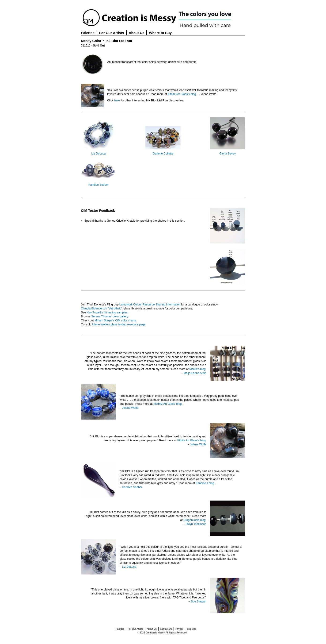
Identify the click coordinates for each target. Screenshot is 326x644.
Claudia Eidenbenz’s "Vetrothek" (101, 309)
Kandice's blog (205, 483)
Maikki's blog (197, 369)
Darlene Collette (163, 154)
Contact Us (166, 629)
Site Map (192, 629)
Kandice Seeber (99, 185)
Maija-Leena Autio (195, 373)
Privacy (179, 629)
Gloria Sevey (227, 154)
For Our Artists (112, 33)
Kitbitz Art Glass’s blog (182, 94)
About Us (137, 33)
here (117, 100)
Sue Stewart (199, 602)
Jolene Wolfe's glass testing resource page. (119, 324)
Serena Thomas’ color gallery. (110, 316)
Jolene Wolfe (130, 408)
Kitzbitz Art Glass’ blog (167, 404)
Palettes (88, 33)
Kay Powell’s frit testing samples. (108, 312)
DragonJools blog (195, 520)
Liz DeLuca (99, 154)
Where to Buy (160, 33)
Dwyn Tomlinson (196, 524)
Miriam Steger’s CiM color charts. (116, 320)
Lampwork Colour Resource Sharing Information (150, 305)
